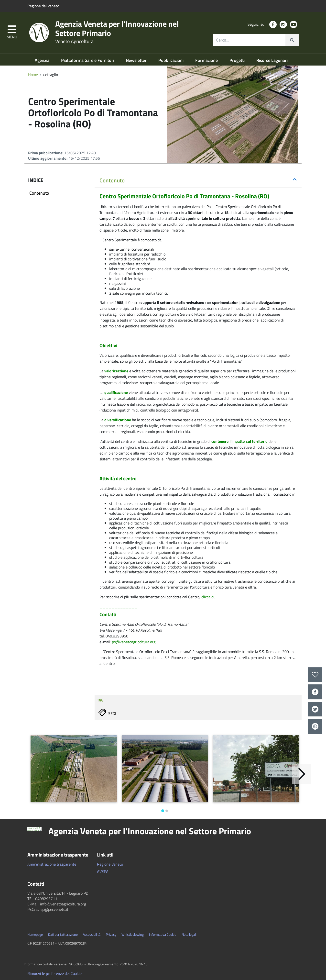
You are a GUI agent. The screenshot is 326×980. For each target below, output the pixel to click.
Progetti (238, 60)
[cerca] (292, 40)
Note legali (189, 935)
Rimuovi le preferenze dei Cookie (54, 973)
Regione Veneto (110, 864)
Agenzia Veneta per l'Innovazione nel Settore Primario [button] (150, 831)
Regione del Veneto (43, 6)
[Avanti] (302, 774)
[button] (12, 33)
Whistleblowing (133, 935)
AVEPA (103, 871)
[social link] (273, 24)
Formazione (207, 60)
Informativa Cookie (163, 935)
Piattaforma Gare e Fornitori (88, 60)
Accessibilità (92, 935)
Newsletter (137, 60)
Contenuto (39, 193)
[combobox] (256, 40)
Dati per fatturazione (63, 935)
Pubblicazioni (171, 60)
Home (33, 75)
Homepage (35, 935)
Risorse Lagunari (272, 60)
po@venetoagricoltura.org (134, 642)
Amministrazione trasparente (52, 864)
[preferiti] (315, 675)
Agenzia (43, 60)
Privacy (111, 935)
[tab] (198, 181)
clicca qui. (209, 597)
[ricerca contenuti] (249, 40)
